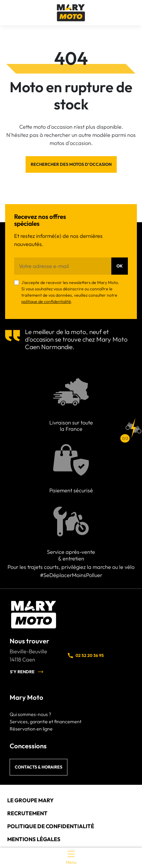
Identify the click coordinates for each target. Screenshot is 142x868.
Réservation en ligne (31, 729)
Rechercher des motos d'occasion (71, 164)
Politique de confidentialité (51, 826)
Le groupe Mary (30, 800)
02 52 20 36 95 (85, 655)
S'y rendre (27, 672)
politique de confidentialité (46, 301)
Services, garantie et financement (46, 721)
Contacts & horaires (39, 767)
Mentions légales (34, 839)
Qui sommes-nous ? (30, 714)
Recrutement (27, 813)
